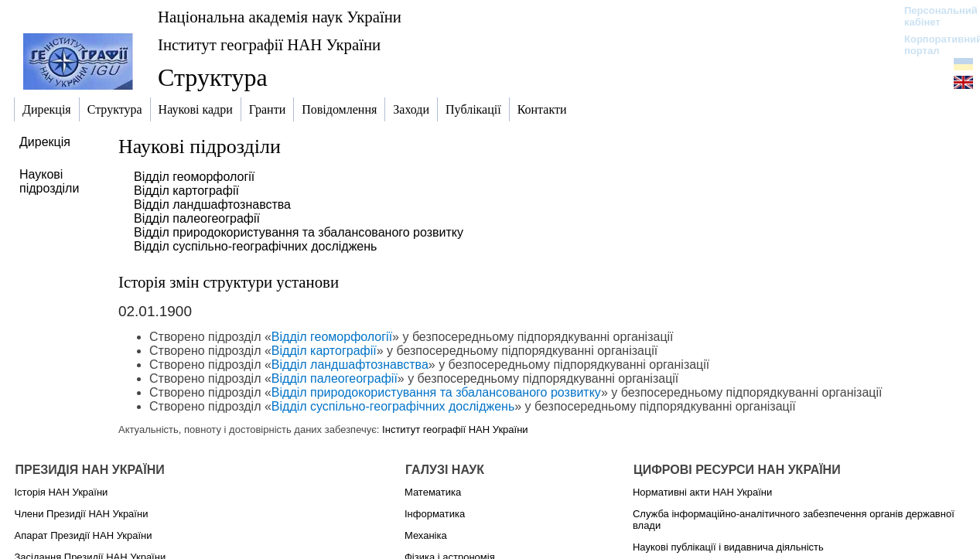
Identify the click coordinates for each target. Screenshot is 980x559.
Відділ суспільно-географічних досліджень (255, 246)
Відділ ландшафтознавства (212, 205)
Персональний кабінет (933, 16)
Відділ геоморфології (194, 177)
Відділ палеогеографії (197, 218)
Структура (213, 77)
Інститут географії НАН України (269, 44)
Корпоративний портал (933, 45)
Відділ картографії (186, 191)
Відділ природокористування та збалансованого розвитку (299, 232)
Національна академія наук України (280, 17)
